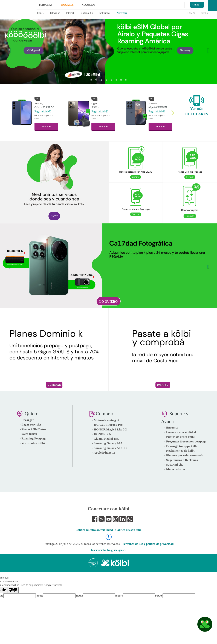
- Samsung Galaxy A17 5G (109, 448)
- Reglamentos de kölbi (179, 451)
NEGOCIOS (88, 5)
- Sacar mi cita (174, 465)
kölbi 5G (192, 13)
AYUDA (204, 13)
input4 (119, 596)
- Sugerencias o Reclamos (181, 460)
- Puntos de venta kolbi (179, 437)
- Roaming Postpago (33, 438)
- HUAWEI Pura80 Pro (107, 425)
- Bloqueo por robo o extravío (184, 455)
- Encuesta (171, 427)
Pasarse (163, 385)
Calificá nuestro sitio (128, 530)
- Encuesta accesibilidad (180, 432)
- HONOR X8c (102, 434)
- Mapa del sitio (175, 469)
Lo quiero (109, 302)
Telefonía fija (87, 13)
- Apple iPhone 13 (104, 453)
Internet (70, 13)
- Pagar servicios (31, 424)
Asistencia (122, 13)
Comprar (54, 385)
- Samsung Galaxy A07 (107, 443)
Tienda (196, 4)
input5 (159, 596)
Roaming (185, 50)
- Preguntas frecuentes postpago (185, 441)
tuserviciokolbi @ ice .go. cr (108, 550)
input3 (79, 596)
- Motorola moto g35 (105, 420)
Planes (40, 13)
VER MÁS (46, 126)
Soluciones (105, 13)
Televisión (55, 13)
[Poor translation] (13, 590)
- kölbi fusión (28, 434)
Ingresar (54, 216)
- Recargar (27, 420)
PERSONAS (46, 5)
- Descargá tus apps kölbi (181, 446)
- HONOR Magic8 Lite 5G (109, 429)
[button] (9, 48)
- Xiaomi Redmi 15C (105, 439)
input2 (39, 596)
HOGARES (67, 5)
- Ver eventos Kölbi (32, 443)
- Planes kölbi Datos (33, 429)
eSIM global (34, 50)
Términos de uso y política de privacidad (148, 544)
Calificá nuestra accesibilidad (94, 530)
